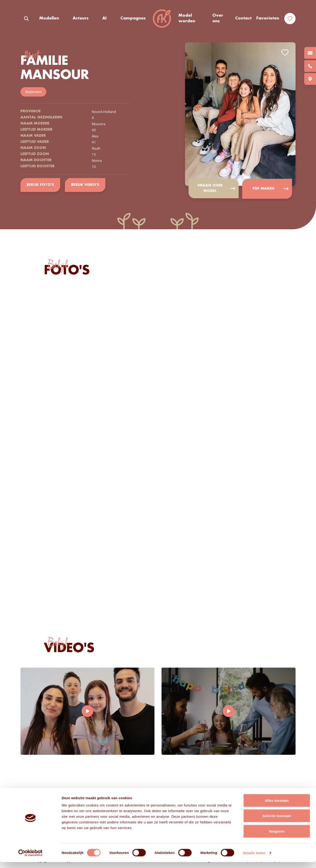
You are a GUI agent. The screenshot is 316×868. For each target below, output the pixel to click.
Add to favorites (285, 53)
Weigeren (277, 837)
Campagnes (133, 19)
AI (104, 19)
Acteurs (81, 19)
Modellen (49, 19)
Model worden (187, 19)
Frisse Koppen (162, 19)
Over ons (218, 19)
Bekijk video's (85, 185)
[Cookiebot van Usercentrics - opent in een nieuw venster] (30, 859)
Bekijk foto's (40, 185)
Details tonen (254, 859)
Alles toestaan (277, 806)
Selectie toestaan (277, 822)
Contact (243, 19)
